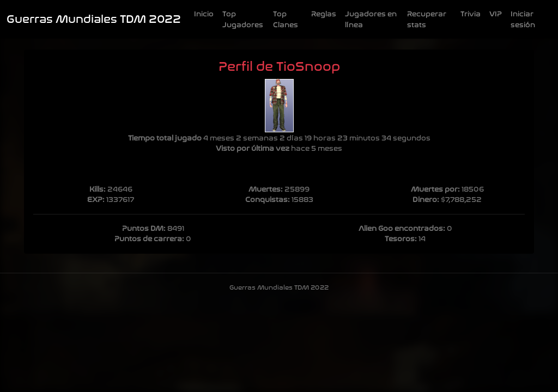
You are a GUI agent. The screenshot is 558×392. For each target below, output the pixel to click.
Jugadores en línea (371, 19)
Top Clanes (286, 19)
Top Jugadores (243, 19)
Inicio (204, 14)
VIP (496, 14)
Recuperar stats (427, 19)
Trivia (471, 14)
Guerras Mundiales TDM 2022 (94, 19)
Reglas (324, 14)
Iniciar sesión (523, 19)
